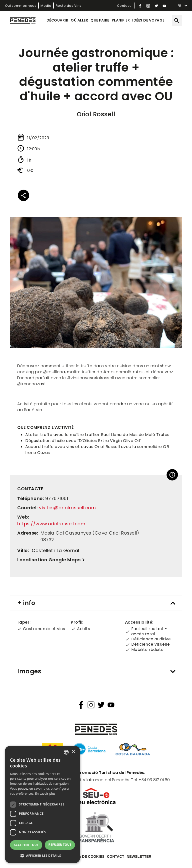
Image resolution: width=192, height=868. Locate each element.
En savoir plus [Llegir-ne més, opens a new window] (45, 794)
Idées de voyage (148, 20)
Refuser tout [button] (60, 845)
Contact (124, 6)
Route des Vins (69, 6)
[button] (42, 855)
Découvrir (57, 20)
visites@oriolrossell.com (67, 508)
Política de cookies (84, 856)
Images (29, 671)
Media (46, 6)
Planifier (121, 20)
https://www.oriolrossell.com (51, 524)
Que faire (100, 20)
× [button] (73, 752)
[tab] (96, 603)
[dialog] (42, 804)
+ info (26, 603)
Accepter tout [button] (26, 845)
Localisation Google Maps (49, 560)
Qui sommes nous (21, 6)
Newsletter (139, 856)
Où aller (79, 20)
